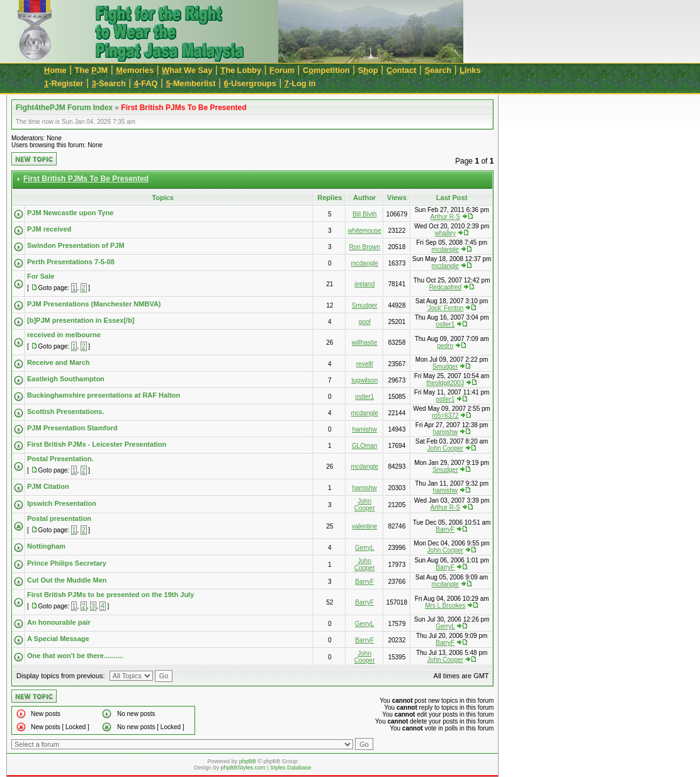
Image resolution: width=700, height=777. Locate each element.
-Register (64, 83)
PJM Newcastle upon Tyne (70, 213)
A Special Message (58, 639)
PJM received (49, 229)
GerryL (365, 548)
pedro (445, 346)
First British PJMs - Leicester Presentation (97, 444)
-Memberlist (191, 83)
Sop (368, 70)
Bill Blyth (364, 214)
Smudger (365, 305)
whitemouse (364, 231)
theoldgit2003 (445, 383)
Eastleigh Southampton (66, 379)
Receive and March (59, 362)
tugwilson (364, 380)
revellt (365, 364)
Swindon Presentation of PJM (76, 245)
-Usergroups (250, 83)
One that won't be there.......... (75, 656)
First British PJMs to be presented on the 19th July (110, 595)
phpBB (248, 761)
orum (282, 70)
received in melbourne (64, 335)
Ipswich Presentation (62, 503)
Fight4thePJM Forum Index (64, 108)
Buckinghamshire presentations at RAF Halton (104, 395)
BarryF (445, 529)
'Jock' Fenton (445, 308)
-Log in (300, 83)
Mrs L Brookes (445, 606)
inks (470, 70)
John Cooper (445, 448)
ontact (402, 70)
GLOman (365, 446)
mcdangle (445, 249)
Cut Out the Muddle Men (67, 580)
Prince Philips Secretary (67, 563)
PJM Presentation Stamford (72, 428)
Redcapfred (445, 287)
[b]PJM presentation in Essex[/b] (81, 320)
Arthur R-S (445, 217)
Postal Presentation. (60, 459)
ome (55, 70)
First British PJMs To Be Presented (183, 108)
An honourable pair (59, 622)
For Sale (41, 276)
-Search (109, 83)
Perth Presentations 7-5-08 (71, 262)
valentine (364, 526)
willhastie (365, 343)
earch (438, 70)
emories (135, 70)
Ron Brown (364, 247)
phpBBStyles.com (243, 768)
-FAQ (146, 83)
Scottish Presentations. (65, 411)
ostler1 (445, 324)
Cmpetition (326, 70)
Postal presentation (59, 518)
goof (364, 322)
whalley (445, 233)
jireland (364, 284)
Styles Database (291, 768)
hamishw (364, 429)
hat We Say (187, 70)
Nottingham (46, 546)
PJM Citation (48, 486)
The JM (92, 70)
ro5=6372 (445, 416)
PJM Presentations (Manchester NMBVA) (94, 304)
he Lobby (241, 70)
